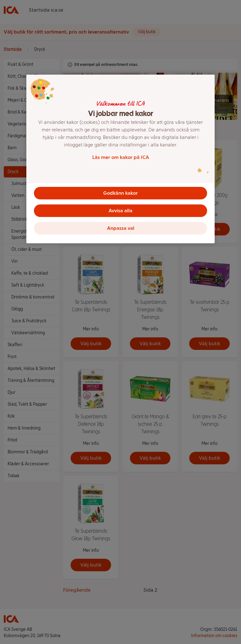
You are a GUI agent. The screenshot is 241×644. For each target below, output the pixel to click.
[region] (120, 159)
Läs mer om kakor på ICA (121, 157)
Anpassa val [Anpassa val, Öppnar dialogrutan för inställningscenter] (121, 228)
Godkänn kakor (120, 193)
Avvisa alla (120, 211)
